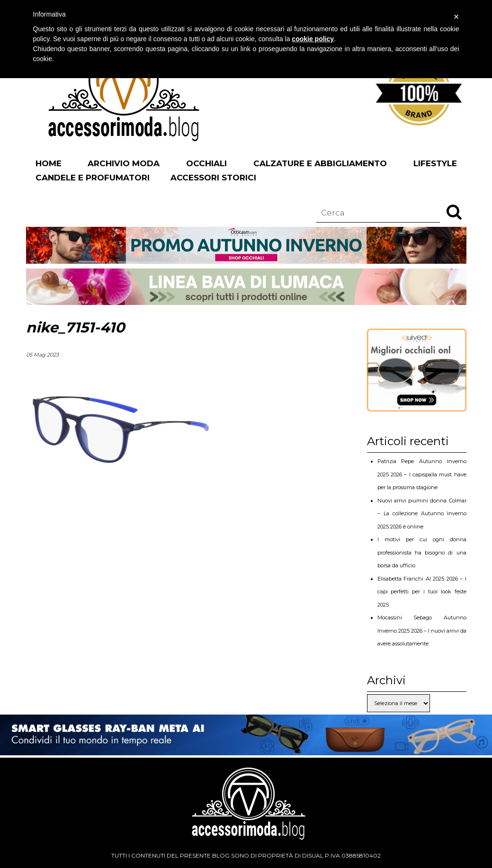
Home (49, 163)
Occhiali (206, 163)
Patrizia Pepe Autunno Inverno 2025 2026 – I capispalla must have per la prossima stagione (422, 474)
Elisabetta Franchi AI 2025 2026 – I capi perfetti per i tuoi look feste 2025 (422, 592)
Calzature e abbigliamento (320, 163)
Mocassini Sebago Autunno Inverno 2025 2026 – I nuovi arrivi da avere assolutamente (422, 631)
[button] (454, 212)
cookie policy (313, 39)
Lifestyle (435, 163)
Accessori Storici (213, 178)
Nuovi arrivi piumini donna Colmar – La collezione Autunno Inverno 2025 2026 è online (422, 514)
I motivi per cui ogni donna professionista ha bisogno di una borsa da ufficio (422, 552)
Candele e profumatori (93, 178)
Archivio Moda (124, 163)
